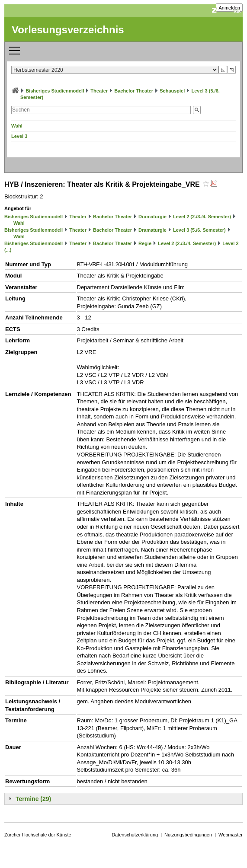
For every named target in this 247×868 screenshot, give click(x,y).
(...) (8, 250)
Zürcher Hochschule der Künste (38, 835)
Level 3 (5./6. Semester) (199, 230)
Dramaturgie (152, 217)
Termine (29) (33, 799)
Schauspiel (172, 91)
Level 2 (230, 243)
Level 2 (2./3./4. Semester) (202, 217)
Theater (99, 91)
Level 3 (19, 136)
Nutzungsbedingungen (188, 835)
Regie (145, 243)
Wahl (17, 126)
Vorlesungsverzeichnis (68, 30)
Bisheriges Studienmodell (55, 91)
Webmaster (231, 835)
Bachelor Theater (134, 91)
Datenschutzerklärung (135, 835)
